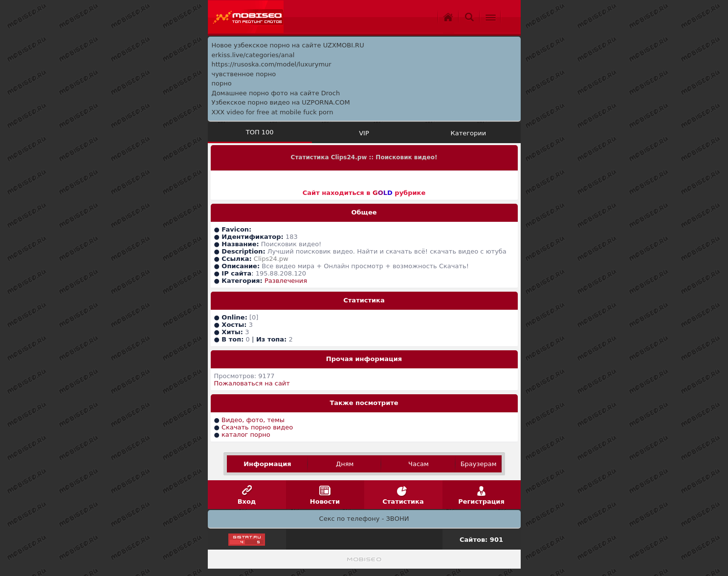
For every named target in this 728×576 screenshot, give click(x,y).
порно (222, 83)
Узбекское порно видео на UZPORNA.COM (281, 102)
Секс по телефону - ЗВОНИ (364, 519)
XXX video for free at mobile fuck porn (273, 112)
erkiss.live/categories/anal (253, 55)
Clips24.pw (271, 259)
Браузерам (479, 464)
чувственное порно (244, 74)
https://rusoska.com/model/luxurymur (272, 64)
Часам (419, 464)
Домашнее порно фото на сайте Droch (276, 93)
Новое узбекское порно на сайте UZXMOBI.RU (288, 45)
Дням (345, 464)
